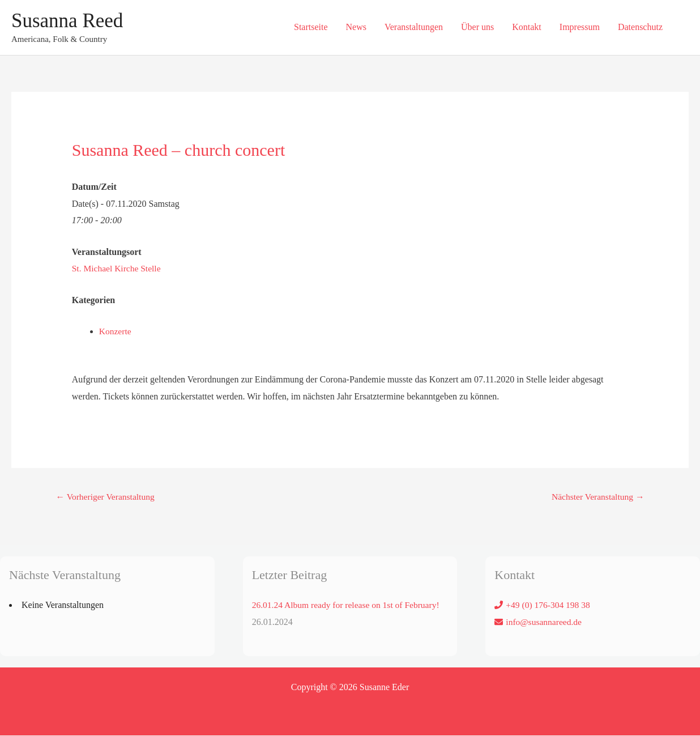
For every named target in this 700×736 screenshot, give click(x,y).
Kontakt (527, 27)
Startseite (311, 27)
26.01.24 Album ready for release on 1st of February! (349, 605)
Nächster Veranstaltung (596, 496)
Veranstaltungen (414, 27)
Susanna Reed (67, 21)
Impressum (580, 27)
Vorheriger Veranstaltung (107, 496)
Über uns (477, 27)
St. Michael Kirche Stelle (118, 268)
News (356, 27)
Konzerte (116, 331)
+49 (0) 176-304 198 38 (549, 605)
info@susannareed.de (545, 622)
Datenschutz (640, 27)
